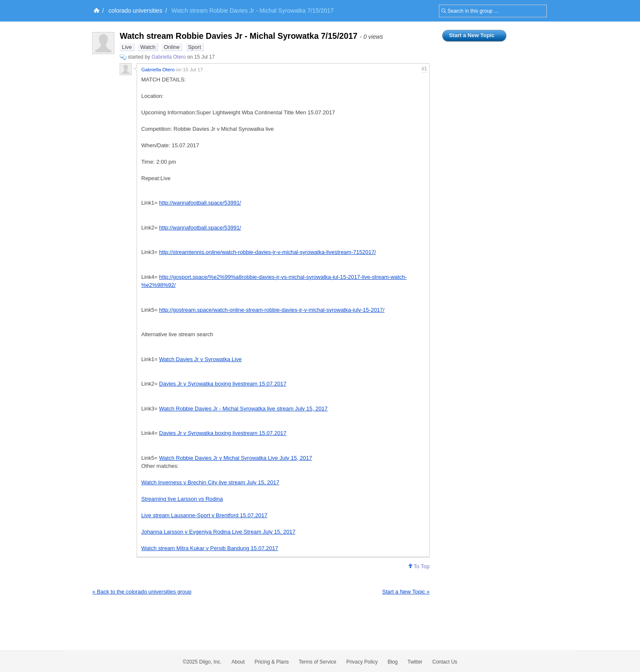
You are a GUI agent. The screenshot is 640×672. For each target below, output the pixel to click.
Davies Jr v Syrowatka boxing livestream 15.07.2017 (223, 384)
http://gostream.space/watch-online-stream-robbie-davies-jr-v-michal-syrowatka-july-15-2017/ (272, 310)
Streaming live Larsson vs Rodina (182, 499)
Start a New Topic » (406, 592)
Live (127, 47)
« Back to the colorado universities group (142, 592)
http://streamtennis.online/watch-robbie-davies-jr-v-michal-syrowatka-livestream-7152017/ (267, 252)
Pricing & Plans (272, 662)
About (238, 662)
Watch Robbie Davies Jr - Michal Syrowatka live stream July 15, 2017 (243, 409)
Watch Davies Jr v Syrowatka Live (200, 359)
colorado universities (135, 11)
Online (172, 47)
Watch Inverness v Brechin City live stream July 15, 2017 (210, 482)
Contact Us (445, 662)
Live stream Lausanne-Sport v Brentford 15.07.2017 (204, 515)
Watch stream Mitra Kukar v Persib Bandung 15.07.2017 (210, 548)
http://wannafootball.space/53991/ (200, 203)
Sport (195, 47)
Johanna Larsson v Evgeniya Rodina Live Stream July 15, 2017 (218, 532)
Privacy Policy (362, 662)
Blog (393, 662)
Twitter (415, 662)
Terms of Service (317, 662)
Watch (148, 47)
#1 (424, 69)
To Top (419, 566)
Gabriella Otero (168, 57)
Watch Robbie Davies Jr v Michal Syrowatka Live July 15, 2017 (235, 458)
